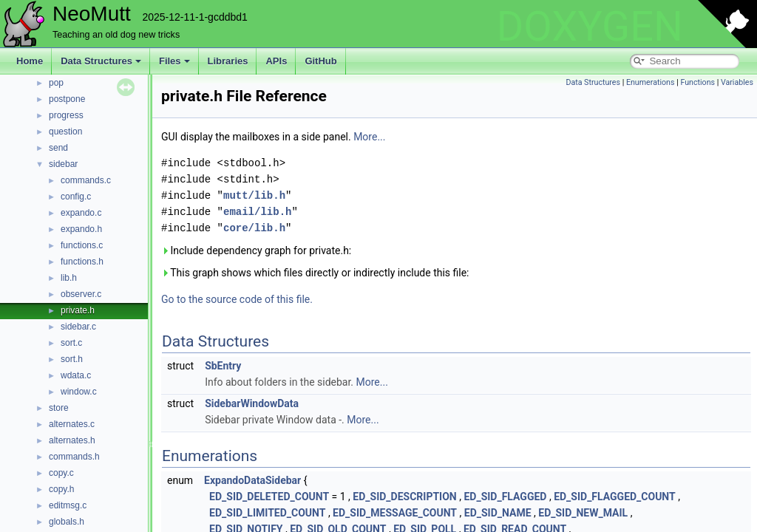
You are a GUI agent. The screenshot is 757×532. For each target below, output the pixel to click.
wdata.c (76, 375)
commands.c (86, 180)
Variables (737, 82)
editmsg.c (68, 505)
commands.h (74, 457)
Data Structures (101, 61)
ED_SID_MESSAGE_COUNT (395, 513)
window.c (79, 392)
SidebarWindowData (252, 403)
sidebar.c (78, 327)
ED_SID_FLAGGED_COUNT (615, 497)
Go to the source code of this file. (237, 299)
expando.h (81, 229)
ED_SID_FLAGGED (505, 497)
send (58, 148)
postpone (67, 99)
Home (30, 61)
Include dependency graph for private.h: (256, 250)
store (59, 408)
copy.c (61, 473)
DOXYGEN (590, 27)
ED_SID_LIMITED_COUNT (267, 513)
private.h (78, 310)
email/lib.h (257, 212)
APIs (276, 61)
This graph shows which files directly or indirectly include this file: (315, 273)
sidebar (63, 164)
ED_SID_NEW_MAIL (583, 513)
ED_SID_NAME (498, 513)
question (65, 132)
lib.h (69, 278)
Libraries (228, 61)
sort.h (72, 359)
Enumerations (651, 82)
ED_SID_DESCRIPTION (404, 497)
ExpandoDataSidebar (252, 480)
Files (174, 61)
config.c (76, 197)
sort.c (71, 343)
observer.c (81, 294)
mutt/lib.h (254, 195)
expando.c (81, 213)
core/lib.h (254, 228)
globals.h (67, 522)
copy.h (61, 489)
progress (66, 115)
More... (369, 137)
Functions (697, 82)
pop (56, 83)
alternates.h (72, 440)
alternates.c (72, 424)
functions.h (82, 262)
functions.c (82, 245)
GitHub (320, 61)
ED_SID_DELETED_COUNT (269, 497)
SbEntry (223, 366)
